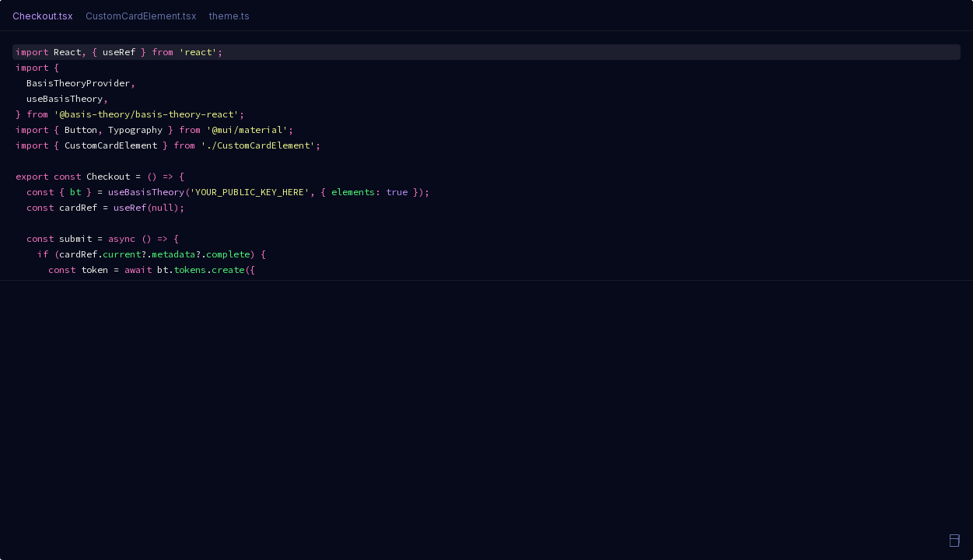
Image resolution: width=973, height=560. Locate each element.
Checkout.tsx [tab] (43, 16)
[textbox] (486, 156)
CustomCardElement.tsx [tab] (141, 16)
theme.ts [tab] (229, 16)
